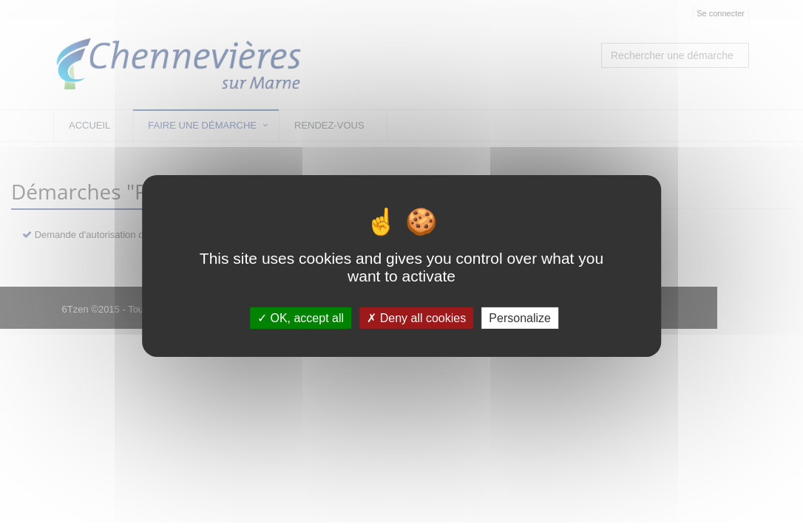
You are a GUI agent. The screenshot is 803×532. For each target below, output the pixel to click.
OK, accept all (301, 318)
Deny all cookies (416, 318)
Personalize (520, 318)
